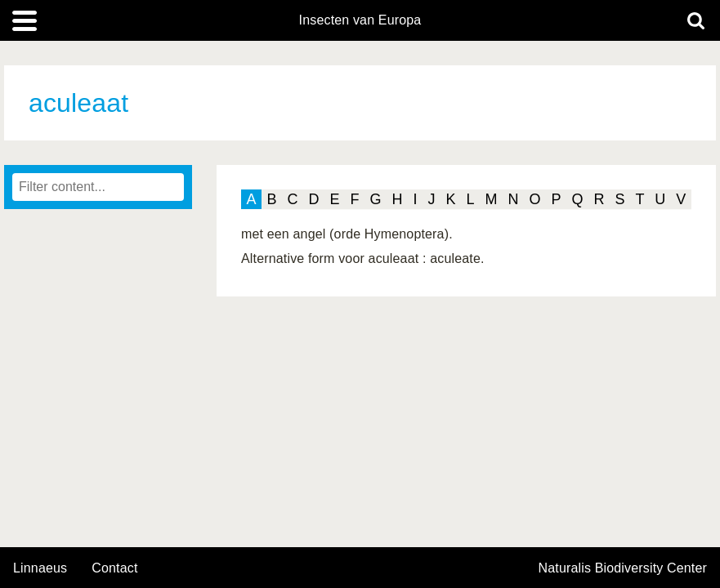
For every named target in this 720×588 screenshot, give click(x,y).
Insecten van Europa (360, 20)
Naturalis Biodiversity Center (623, 568)
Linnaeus (40, 568)
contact (114, 568)
